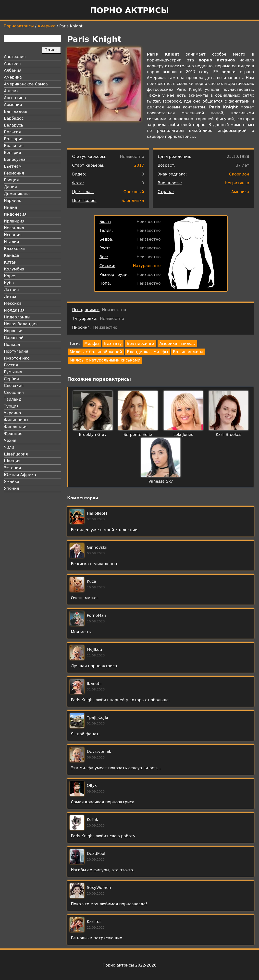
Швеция (12, 461)
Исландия (14, 228)
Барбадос (14, 118)
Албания (13, 70)
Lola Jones (183, 435)
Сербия (11, 379)
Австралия (15, 57)
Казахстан (15, 249)
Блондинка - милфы (148, 352)
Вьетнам (13, 166)
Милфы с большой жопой (96, 352)
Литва (10, 297)
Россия (11, 365)
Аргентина (15, 98)
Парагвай (14, 338)
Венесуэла (15, 159)
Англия (11, 91)
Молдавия (14, 310)
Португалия (16, 351)
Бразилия (14, 146)
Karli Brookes (229, 435)
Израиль (13, 201)
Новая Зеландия (21, 324)
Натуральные (147, 266)
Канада (12, 255)
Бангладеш (16, 111)
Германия (14, 173)
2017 (139, 165)
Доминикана (17, 194)
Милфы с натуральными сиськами (105, 360)
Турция (11, 406)
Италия (11, 242)
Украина (12, 413)
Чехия (10, 440)
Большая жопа (188, 352)
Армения (13, 105)
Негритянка (237, 183)
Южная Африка (20, 475)
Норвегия (14, 331)
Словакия (14, 386)
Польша (12, 344)
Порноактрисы (19, 26)
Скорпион (239, 174)
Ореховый (134, 192)
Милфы (92, 344)
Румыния (13, 372)
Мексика (13, 303)
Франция (13, 434)
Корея (10, 276)
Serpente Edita (138, 435)
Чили (9, 447)
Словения (14, 392)
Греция (11, 180)
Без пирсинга (141, 344)
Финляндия (16, 427)
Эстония (12, 468)
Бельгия (12, 132)
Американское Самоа (26, 84)
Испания (13, 235)
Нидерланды (17, 317)
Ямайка (12, 482)
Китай (10, 262)
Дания (10, 187)
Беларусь (14, 125)
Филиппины (16, 420)
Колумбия (14, 269)
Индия (11, 207)
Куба (9, 283)
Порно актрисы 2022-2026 (129, 965)
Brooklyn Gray (93, 435)
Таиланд (13, 399)
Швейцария (16, 454)
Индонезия (15, 214)
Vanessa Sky (161, 481)
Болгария (14, 139)
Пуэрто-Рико (17, 358)
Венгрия (12, 153)
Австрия (12, 64)
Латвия (11, 290)
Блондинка (133, 201)
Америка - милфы (177, 344)
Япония (12, 488)
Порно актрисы (129, 10)
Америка (47, 26)
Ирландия (14, 221)
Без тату (113, 344)
